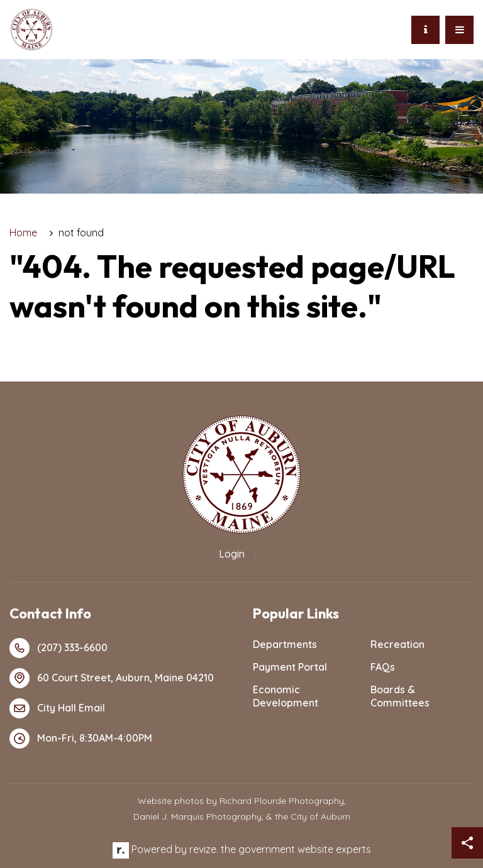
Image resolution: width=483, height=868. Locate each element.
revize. (204, 849)
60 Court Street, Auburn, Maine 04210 (112, 678)
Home (23, 233)
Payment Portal (290, 667)
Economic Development (286, 696)
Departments (285, 644)
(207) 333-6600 (58, 648)
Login (232, 554)
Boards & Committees (400, 696)
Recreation (397, 644)
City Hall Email (57, 708)
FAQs (383, 667)
